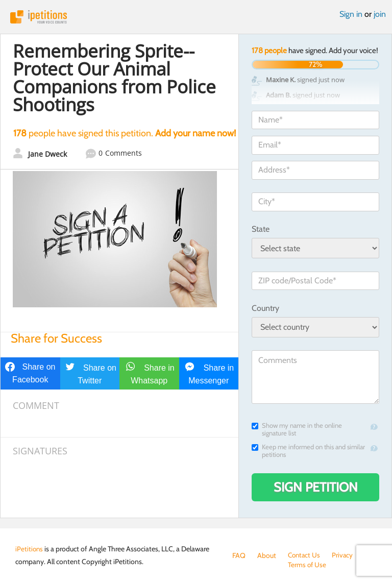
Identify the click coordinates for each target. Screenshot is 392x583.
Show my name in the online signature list (297, 429)
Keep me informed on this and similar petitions (308, 451)
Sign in (351, 14)
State (261, 229)
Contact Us (305, 555)
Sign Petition (316, 487)
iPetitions (196, 17)
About (267, 555)
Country (265, 308)
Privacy (345, 555)
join (380, 14)
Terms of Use (252, 566)
